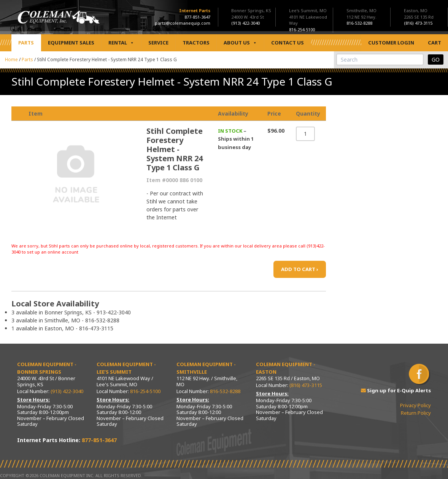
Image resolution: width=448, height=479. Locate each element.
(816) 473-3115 (306, 385)
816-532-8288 (225, 391)
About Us (240, 43)
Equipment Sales (71, 43)
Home (11, 59)
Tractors (196, 43)
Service (158, 43)
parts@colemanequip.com (183, 23)
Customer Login (391, 43)
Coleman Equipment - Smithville (206, 368)
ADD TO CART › (300, 269)
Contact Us (288, 43)
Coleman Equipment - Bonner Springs (47, 368)
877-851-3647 (197, 17)
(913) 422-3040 (67, 391)
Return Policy (416, 413)
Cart (434, 43)
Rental (121, 43)
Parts (26, 43)
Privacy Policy (415, 405)
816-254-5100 (145, 391)
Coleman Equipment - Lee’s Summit (126, 368)
